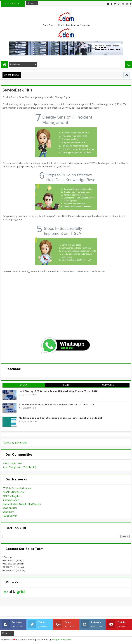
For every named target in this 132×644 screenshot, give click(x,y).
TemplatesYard (27, 640)
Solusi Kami (8, 512)
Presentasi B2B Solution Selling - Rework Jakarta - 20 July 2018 (56, 405)
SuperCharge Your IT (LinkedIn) (19, 467)
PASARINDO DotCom (14, 492)
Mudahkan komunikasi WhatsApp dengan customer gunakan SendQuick (61, 418)
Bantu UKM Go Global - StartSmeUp (22, 504)
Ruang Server (10, 516)
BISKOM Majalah (11, 496)
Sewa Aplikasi (10, 508)
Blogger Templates (62, 640)
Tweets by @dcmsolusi (15, 443)
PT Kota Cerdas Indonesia (17, 488)
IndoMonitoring (11, 500)
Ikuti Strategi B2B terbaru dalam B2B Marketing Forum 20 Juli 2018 (58, 391)
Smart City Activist (12, 463)
